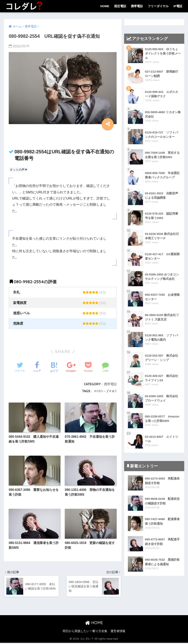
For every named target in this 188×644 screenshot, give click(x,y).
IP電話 (178, 6)
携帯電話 (137, 6)
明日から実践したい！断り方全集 (85, 632)
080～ (101, 391)
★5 (114, 391)
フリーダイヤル (158, 6)
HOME (105, 6)
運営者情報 (118, 632)
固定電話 (120, 6)
